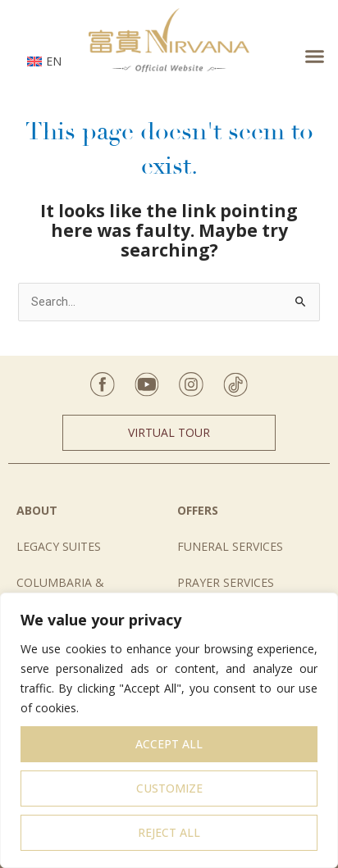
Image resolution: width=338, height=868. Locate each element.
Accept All (169, 744)
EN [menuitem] (54, 61)
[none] (44, 60)
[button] (315, 57)
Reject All (169, 832)
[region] (169, 730)
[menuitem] (44, 60)
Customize (169, 788)
